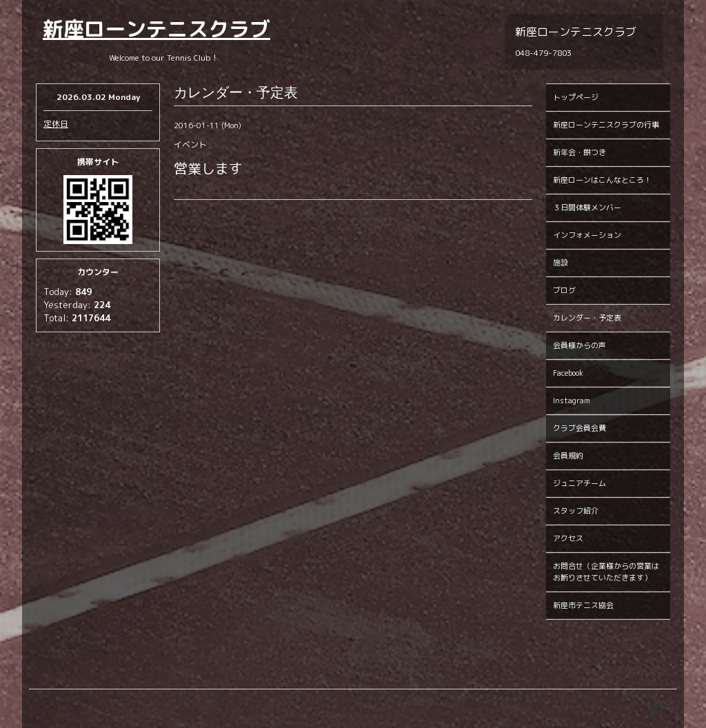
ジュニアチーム (579, 483)
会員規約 (568, 456)
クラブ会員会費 (579, 428)
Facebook (568, 373)
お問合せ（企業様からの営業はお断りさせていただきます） (606, 572)
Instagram (572, 401)
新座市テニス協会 (583, 605)
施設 (561, 263)
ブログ (564, 290)
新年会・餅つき (579, 152)
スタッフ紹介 (576, 511)
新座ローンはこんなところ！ (602, 180)
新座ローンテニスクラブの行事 (606, 125)
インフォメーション (587, 235)
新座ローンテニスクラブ (157, 29)
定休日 (56, 124)
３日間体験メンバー (587, 208)
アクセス (568, 538)
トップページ (576, 97)
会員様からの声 (579, 345)
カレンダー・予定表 (587, 318)
